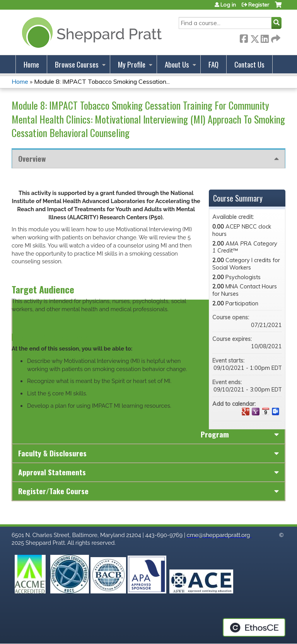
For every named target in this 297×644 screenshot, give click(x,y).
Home (31, 64)
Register (259, 5)
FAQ (213, 64)
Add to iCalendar (266, 411)
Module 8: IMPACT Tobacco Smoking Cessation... (102, 81)
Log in (228, 5)
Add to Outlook (276, 412)
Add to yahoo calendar (256, 412)
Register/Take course (53, 491)
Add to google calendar (246, 412)
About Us (177, 64)
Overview (32, 158)
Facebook (244, 37)
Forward (275, 37)
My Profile (132, 64)
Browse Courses (77, 64)
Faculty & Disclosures (52, 453)
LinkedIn (265, 37)
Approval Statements (52, 472)
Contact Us (249, 64)
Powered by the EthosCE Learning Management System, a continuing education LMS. (254, 627)
